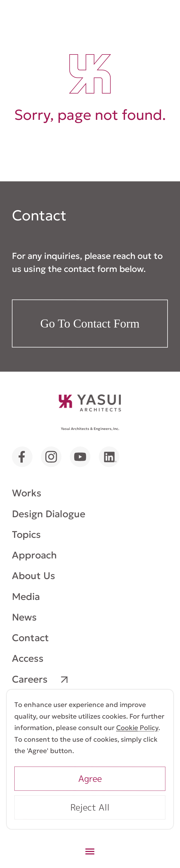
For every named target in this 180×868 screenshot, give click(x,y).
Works (27, 493)
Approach (34, 555)
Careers (30, 679)
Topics (26, 534)
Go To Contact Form (90, 323)
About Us (34, 576)
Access (28, 658)
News (24, 617)
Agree (90, 778)
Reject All (90, 807)
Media (26, 596)
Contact (30, 638)
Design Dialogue (49, 514)
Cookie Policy (137, 728)
